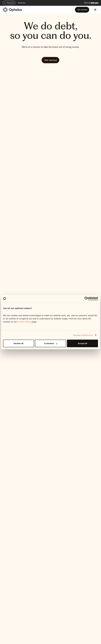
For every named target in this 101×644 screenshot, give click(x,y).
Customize (51, 343)
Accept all (83, 343)
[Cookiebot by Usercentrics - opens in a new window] (86, 299)
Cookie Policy (24, 322)
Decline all (19, 343)
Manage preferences (83, 335)
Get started (82, 10)
